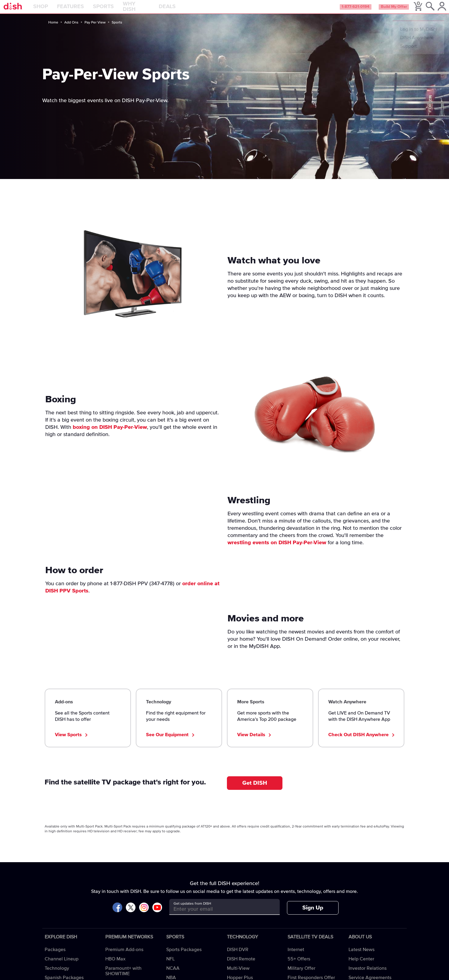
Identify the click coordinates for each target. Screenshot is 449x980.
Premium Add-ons (124, 956)
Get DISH (255, 790)
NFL (170, 966)
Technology (57, 975)
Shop (56, 10)
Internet (296, 956)
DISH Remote (241, 966)
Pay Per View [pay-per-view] (95, 29)
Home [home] (53, 29)
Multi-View (238, 975)
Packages (55, 956)
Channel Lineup (62, 966)
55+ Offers (299, 966)
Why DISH (151, 10)
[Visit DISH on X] (131, 914)
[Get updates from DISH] (219, 916)
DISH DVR (238, 956)
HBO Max (115, 966)
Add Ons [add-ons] (71, 29)
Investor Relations (368, 975)
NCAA (173, 975)
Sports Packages (184, 956)
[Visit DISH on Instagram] (144, 914)
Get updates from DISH (192, 910)
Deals (182, 10)
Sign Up (313, 914)
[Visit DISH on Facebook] (117, 914)
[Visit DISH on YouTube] (157, 914)
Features (86, 10)
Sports (118, 10)
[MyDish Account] (436, 10)
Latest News (361, 956)
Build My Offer (382, 10)
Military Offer (301, 975)
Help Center (361, 966)
